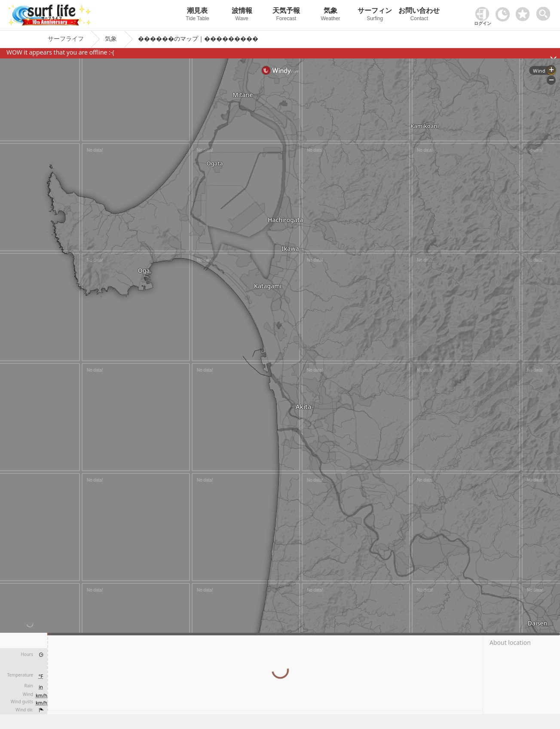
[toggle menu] (545, 11)
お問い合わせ (419, 15)
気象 (330, 15)
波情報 (242, 15)
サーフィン (375, 15)
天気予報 (286, 15)
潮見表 (197, 15)
